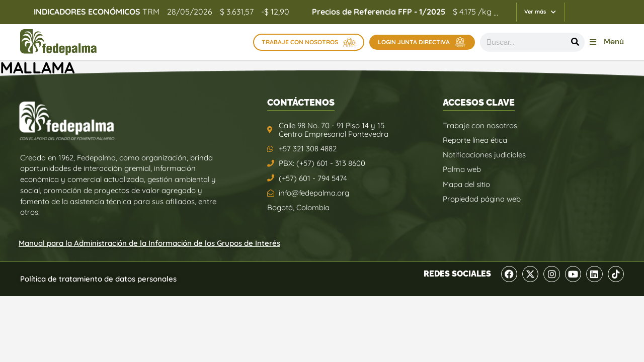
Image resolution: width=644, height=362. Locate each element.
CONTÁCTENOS (301, 102)
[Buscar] (575, 42)
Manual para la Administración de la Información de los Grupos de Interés (149, 243)
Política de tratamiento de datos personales (98, 279)
